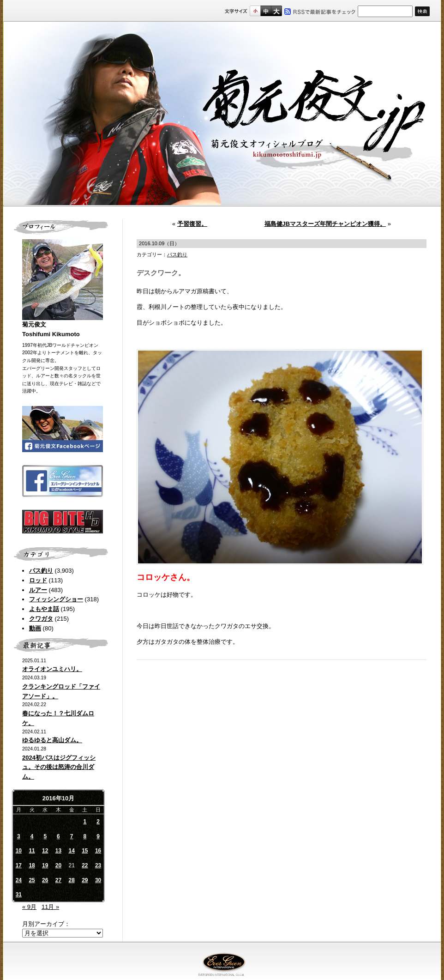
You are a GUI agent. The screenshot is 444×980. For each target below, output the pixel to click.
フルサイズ (276, 11)
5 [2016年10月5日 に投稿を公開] (45, 836)
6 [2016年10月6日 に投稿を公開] (58, 836)
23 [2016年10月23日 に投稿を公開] (98, 865)
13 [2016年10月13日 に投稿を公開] (58, 851)
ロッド (38, 580)
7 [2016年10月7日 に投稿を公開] (72, 836)
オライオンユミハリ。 (52, 669)
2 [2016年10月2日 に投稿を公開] (98, 822)
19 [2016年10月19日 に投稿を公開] (45, 865)
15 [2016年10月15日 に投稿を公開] (85, 851)
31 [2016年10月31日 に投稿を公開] (19, 895)
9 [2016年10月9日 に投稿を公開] (98, 836)
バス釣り (41, 571)
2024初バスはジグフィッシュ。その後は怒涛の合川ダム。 (59, 767)
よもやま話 (44, 609)
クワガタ (41, 619)
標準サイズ (255, 11)
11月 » (50, 907)
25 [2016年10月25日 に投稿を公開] (32, 880)
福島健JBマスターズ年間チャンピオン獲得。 (325, 224)
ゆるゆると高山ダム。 (52, 740)
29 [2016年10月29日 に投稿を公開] (85, 880)
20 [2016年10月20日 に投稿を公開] (58, 865)
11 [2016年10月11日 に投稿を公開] (32, 851)
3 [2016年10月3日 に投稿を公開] (19, 836)
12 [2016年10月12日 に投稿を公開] (45, 851)
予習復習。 (192, 224)
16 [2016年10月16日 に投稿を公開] (98, 851)
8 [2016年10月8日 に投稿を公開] (85, 836)
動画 (35, 628)
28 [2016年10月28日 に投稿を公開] (71, 880)
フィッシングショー (56, 599)
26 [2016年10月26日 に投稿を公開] (45, 880)
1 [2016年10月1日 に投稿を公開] (85, 822)
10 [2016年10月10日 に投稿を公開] (19, 851)
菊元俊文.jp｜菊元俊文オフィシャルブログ (222, 114)
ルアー (38, 590)
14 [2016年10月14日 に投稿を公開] (71, 851)
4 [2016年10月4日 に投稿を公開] (32, 836)
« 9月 (29, 907)
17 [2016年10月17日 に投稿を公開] (19, 865)
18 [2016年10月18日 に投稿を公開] (32, 865)
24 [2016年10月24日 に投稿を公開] (19, 880)
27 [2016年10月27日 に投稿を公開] (58, 880)
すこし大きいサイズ (266, 11)
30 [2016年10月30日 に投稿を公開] (98, 880)
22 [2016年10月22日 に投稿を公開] (85, 865)
